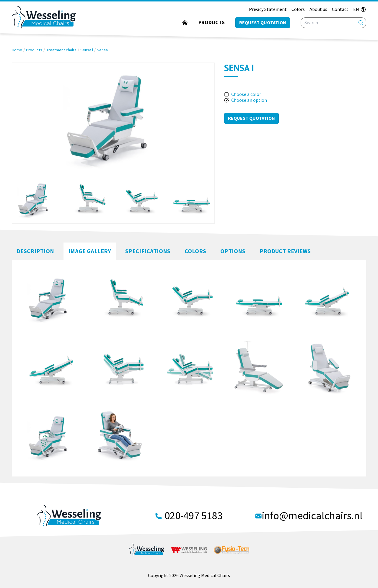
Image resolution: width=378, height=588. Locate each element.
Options (233, 251)
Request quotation (263, 23)
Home (17, 50)
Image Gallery (90, 251)
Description (35, 251)
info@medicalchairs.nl (312, 516)
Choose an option (249, 100)
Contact (340, 9)
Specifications (148, 251)
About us (318, 9)
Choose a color (246, 94)
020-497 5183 (194, 516)
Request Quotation (251, 118)
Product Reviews (285, 251)
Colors (298, 9)
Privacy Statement (268, 9)
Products (212, 23)
